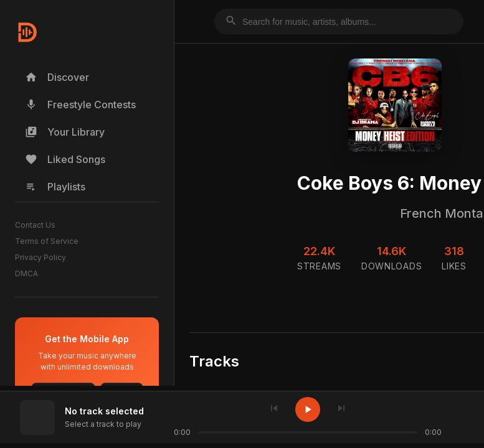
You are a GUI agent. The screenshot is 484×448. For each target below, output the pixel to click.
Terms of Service (47, 241)
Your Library (65, 132)
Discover (57, 77)
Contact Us (35, 225)
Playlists (55, 187)
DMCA (26, 273)
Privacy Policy (40, 257)
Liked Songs (65, 159)
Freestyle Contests (80, 105)
